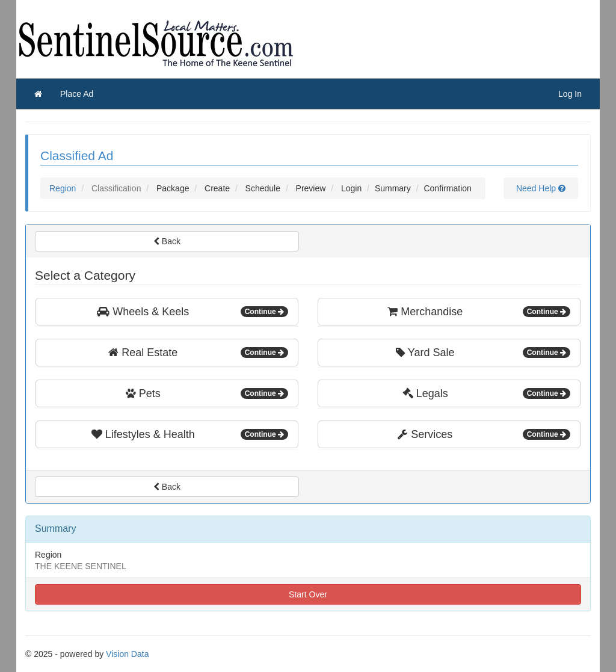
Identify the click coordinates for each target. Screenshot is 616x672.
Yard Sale (483, 353)
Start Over (308, 594)
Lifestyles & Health (190, 434)
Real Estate (198, 353)
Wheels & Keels (192, 312)
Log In (570, 94)
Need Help (541, 188)
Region (63, 188)
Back (167, 241)
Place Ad (77, 94)
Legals (486, 393)
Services (484, 434)
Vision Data (127, 654)
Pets (207, 393)
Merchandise (479, 312)
